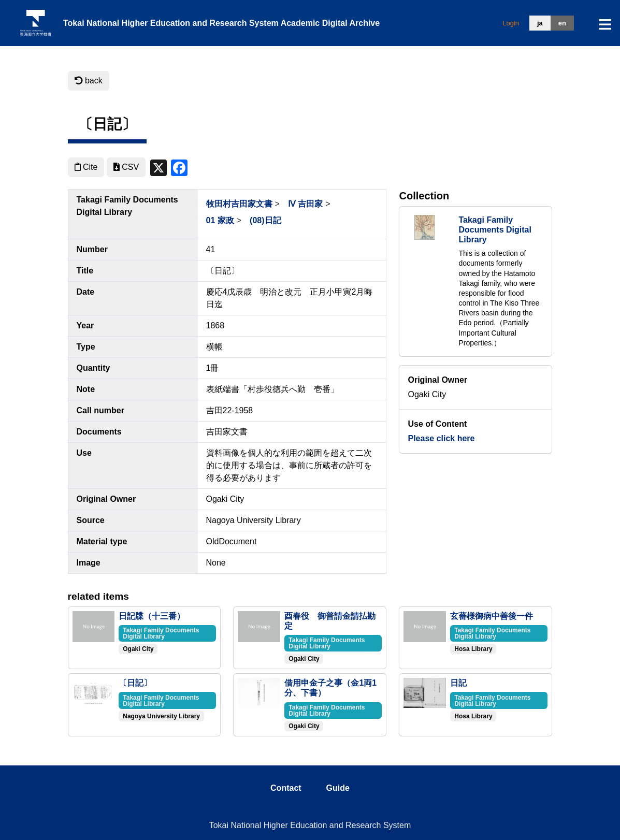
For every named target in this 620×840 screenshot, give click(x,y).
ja (540, 23)
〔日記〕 (135, 683)
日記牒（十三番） (152, 616)
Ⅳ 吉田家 (305, 204)
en (562, 23)
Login (511, 23)
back (89, 81)
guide (338, 788)
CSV (126, 167)
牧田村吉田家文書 (239, 204)
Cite (86, 167)
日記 (458, 683)
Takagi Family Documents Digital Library (495, 230)
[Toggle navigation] (605, 24)
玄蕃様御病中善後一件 (492, 616)
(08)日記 (265, 220)
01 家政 (220, 220)
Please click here (441, 438)
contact (286, 788)
